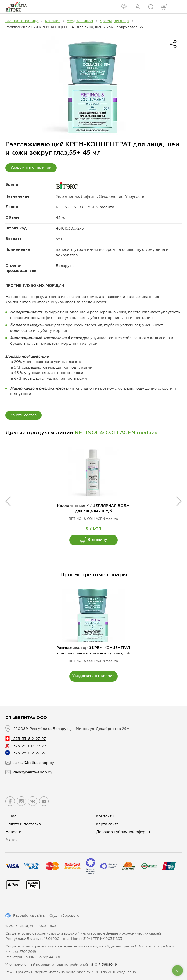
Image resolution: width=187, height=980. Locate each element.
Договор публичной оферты (123, 832)
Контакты (105, 816)
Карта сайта (107, 824)
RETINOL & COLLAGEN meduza (85, 207)
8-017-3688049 (104, 965)
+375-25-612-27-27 (26, 753)
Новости (13, 832)
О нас (11, 816)
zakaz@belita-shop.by (34, 763)
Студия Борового (64, 916)
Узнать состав (24, 415)
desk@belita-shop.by (33, 772)
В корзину (93, 540)
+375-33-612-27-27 (26, 739)
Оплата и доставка (23, 824)
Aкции (12, 840)
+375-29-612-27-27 (26, 746)
